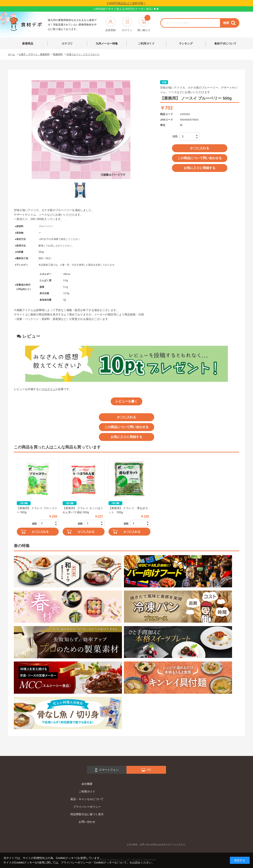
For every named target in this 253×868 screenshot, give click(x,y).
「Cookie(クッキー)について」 (110, 862)
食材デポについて (225, 43)
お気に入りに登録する (200, 168)
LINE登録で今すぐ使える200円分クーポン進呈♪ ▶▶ (126, 9)
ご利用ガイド (146, 43)
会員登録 (110, 24)
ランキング (186, 43)
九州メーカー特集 (107, 43)
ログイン (127, 24)
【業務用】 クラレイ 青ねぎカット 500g (128, 510)
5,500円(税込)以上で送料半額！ (126, 3)
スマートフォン (107, 770)
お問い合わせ (87, 822)
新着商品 (28, 43)
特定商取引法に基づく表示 (87, 814)
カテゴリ (67, 43)
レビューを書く (126, 401)
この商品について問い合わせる (200, 158)
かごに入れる (200, 148)
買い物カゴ (144, 24)
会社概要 (87, 784)
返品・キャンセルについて (87, 799)
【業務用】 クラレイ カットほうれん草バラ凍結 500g (83, 510)
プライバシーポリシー (87, 807)
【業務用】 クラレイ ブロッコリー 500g (37, 510)
